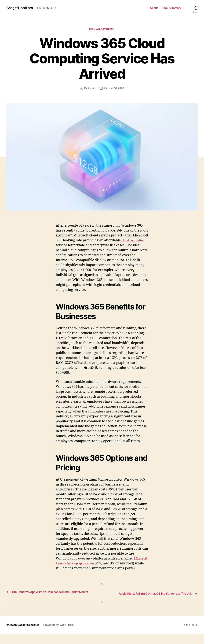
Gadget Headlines (22, 8)
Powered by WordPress (61, 635)
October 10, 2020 (114, 89)
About (154, 8)
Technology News (102, 30)
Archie (91, 89)
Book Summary (171, 8)
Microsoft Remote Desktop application (86, 564)
